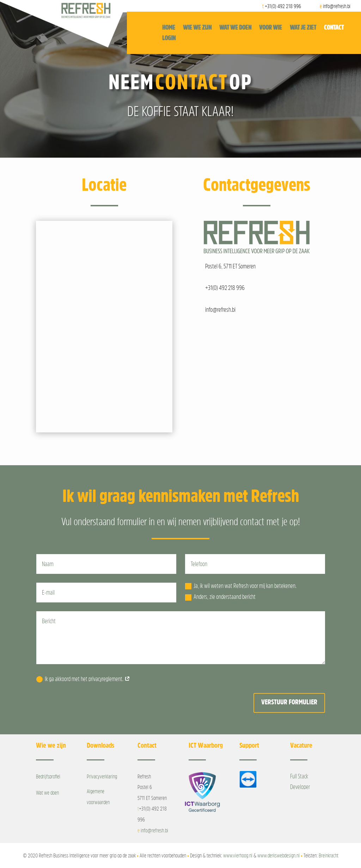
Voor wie (271, 28)
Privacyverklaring (102, 776)
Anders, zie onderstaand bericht (220, 597)
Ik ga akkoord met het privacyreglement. (83, 679)
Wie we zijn (197, 28)
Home (169, 28)
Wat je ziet (303, 28)
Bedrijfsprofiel (48, 776)
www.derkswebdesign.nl (279, 855)
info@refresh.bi (154, 830)
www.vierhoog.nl (238, 855)
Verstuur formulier (289, 702)
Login (169, 38)
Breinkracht (329, 855)
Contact (334, 28)
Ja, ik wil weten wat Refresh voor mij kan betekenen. (241, 586)
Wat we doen (235, 28)
